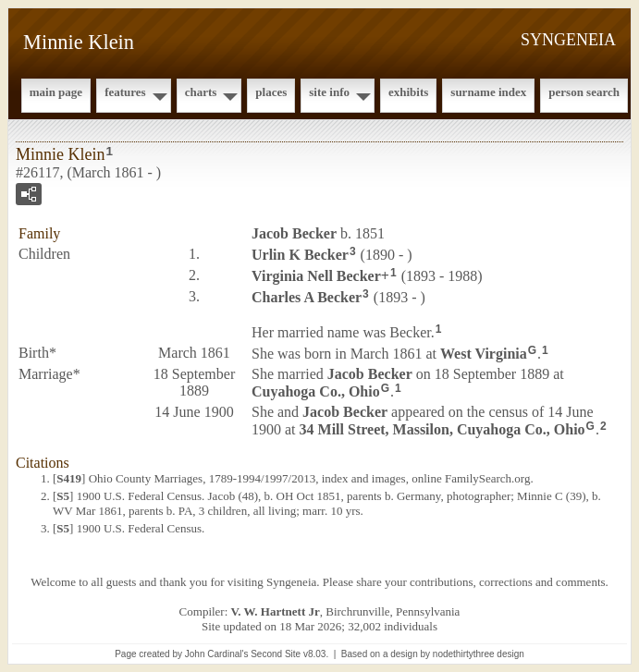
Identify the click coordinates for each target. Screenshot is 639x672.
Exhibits (408, 92)
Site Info (329, 92)
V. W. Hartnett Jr (276, 611)
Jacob (294, 233)
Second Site (276, 654)
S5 (63, 496)
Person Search (584, 92)
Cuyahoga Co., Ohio (316, 391)
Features (125, 92)
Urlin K (300, 255)
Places (271, 92)
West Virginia (484, 354)
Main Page (56, 92)
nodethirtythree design (479, 654)
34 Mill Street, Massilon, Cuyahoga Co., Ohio (442, 429)
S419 (69, 478)
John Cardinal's (217, 654)
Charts (201, 92)
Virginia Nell (316, 276)
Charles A (307, 296)
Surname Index (488, 92)
